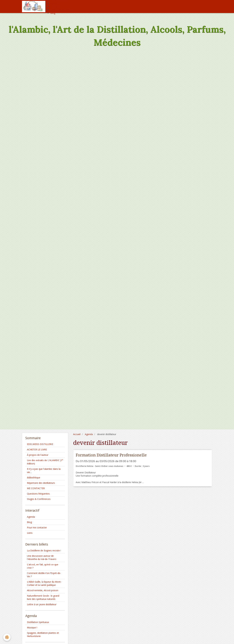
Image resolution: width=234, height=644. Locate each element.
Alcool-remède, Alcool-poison (43, 590)
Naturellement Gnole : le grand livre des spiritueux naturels (43, 597)
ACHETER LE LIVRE (37, 449)
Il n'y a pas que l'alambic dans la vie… (44, 471)
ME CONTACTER (36, 488)
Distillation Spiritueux (38, 622)
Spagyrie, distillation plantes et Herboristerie (43, 634)
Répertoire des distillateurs (41, 483)
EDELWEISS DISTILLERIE (40, 444)
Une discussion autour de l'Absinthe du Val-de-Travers (42, 557)
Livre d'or (55, 6)
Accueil (77, 434)
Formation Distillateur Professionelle (111, 455)
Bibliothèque (34, 478)
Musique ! (32, 627)
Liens (30, 533)
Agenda (54, 3)
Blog (53, 13)
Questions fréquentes (38, 494)
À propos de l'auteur (38, 455)
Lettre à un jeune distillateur (42, 604)
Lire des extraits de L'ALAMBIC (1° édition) (45, 462)
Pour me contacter (37, 527)
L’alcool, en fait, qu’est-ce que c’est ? (43, 566)
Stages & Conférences (39, 499)
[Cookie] (7, 637)
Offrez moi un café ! (61, 10)
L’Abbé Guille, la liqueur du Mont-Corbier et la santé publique (44, 583)
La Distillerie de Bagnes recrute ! (44, 550)
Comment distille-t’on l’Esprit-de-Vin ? (44, 575)
